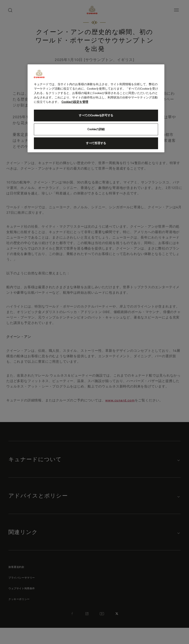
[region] (96, 108)
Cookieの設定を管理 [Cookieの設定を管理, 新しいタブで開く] (75, 102)
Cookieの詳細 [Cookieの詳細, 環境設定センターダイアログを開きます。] (96, 129)
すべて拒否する (96, 143)
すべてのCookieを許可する (96, 116)
